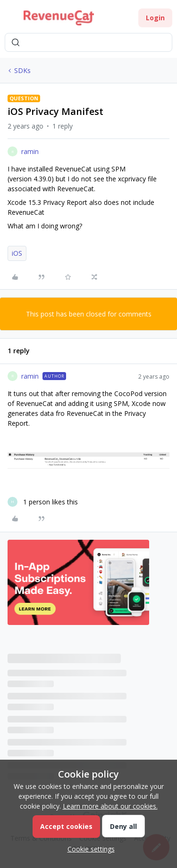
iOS (17, 253)
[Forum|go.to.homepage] (59, 18)
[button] (10, 20)
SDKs (22, 70)
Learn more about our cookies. (110, 806)
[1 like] (43, 502)
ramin (30, 151)
